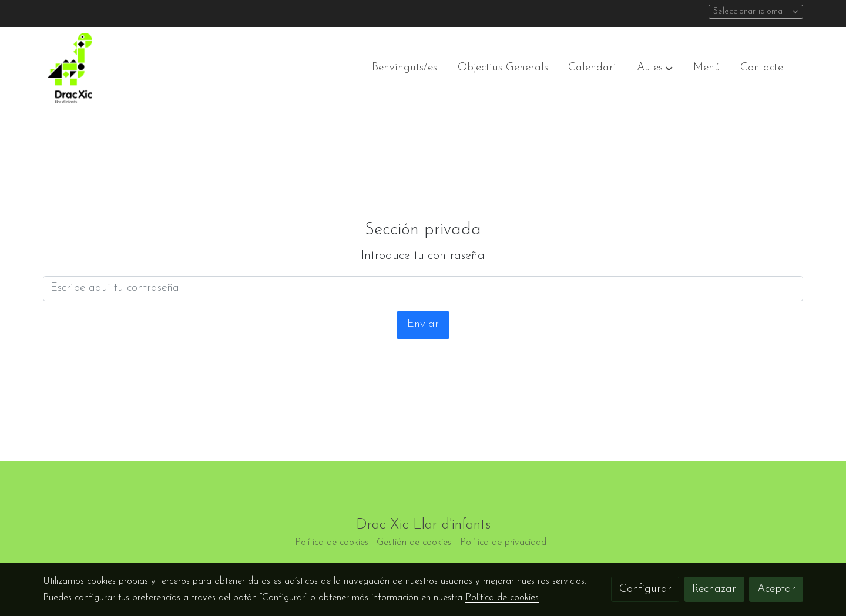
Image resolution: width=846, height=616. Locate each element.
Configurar (645, 589)
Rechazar (714, 589)
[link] (70, 68)
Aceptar (776, 589)
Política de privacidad (503, 543)
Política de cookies (332, 543)
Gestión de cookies (414, 543)
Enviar (423, 324)
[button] (655, 68)
